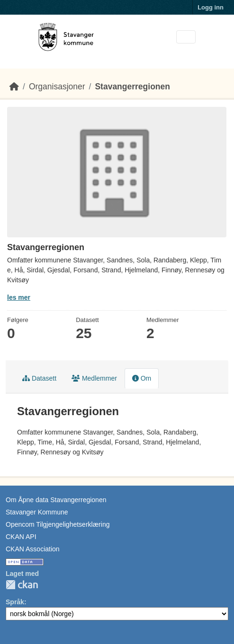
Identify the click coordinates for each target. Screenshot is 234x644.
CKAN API (21, 537)
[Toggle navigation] (186, 37)
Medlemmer (94, 378)
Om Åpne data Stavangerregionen (56, 500)
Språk (15, 602)
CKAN (22, 585)
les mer (19, 297)
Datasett (39, 378)
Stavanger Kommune (37, 512)
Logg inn (211, 7)
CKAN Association (33, 549)
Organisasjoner (57, 87)
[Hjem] (14, 87)
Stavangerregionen (132, 87)
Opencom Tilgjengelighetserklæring (58, 524)
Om (142, 378)
